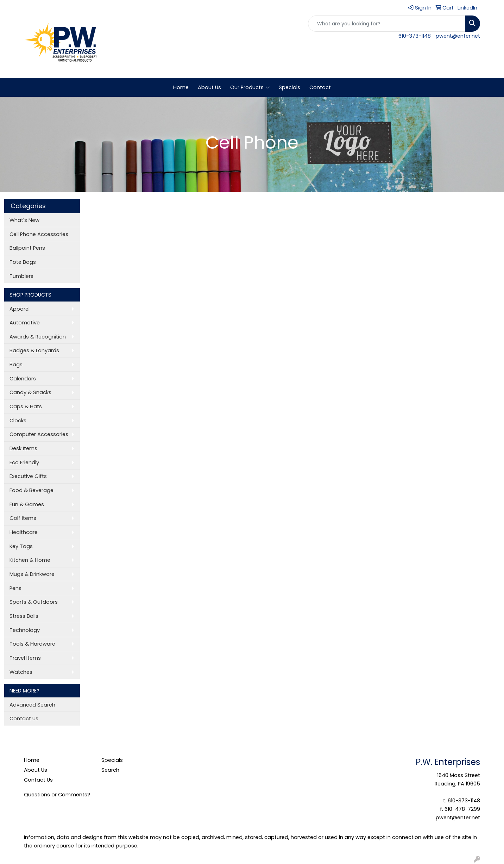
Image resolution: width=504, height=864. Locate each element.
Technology (25, 630)
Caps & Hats (26, 406)
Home (181, 87)
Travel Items (25, 658)
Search (110, 770)
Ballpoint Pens (27, 248)
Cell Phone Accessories (39, 234)
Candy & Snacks (30, 392)
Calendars (23, 379)
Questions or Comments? (57, 795)
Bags (16, 365)
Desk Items (23, 448)
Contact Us (24, 719)
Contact (320, 87)
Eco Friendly (24, 462)
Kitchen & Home (30, 560)
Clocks (18, 421)
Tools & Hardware (32, 644)
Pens (15, 588)
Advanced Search (32, 705)
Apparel (20, 309)
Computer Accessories (39, 434)
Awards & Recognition (38, 337)
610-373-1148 (415, 36)
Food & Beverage (31, 490)
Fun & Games (27, 504)
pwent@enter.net (458, 36)
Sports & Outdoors (34, 602)
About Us (209, 87)
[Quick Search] (387, 24)
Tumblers (21, 276)
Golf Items (23, 518)
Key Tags (21, 546)
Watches (21, 672)
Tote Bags (23, 262)
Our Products (250, 87)
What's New (24, 220)
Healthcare (24, 532)
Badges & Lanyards (34, 350)
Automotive (25, 323)
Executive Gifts (28, 476)
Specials (289, 87)
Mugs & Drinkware (32, 574)
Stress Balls (24, 616)
